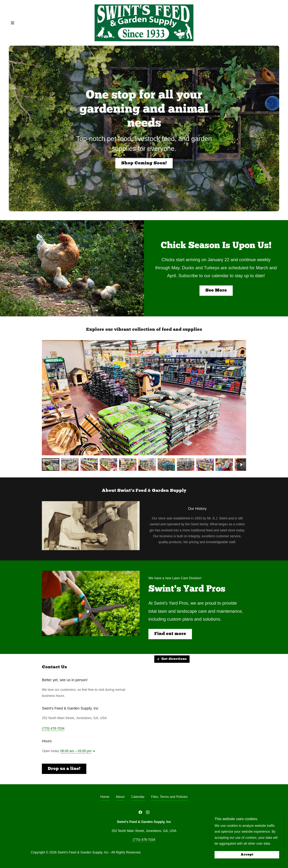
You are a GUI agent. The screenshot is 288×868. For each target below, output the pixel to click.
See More (216, 290)
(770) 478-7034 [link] (53, 728)
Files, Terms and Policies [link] (169, 797)
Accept (247, 855)
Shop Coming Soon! (144, 163)
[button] (12, 23)
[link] (144, 23)
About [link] (120, 797)
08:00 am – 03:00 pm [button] (76, 751)
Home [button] (105, 797)
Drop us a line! (64, 769)
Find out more (170, 634)
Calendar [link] (138, 797)
